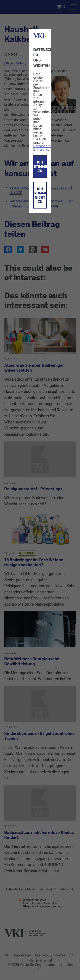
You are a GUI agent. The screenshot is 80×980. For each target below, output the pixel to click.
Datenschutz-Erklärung (43, 148)
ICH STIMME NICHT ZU (40, 195)
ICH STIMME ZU (40, 167)
